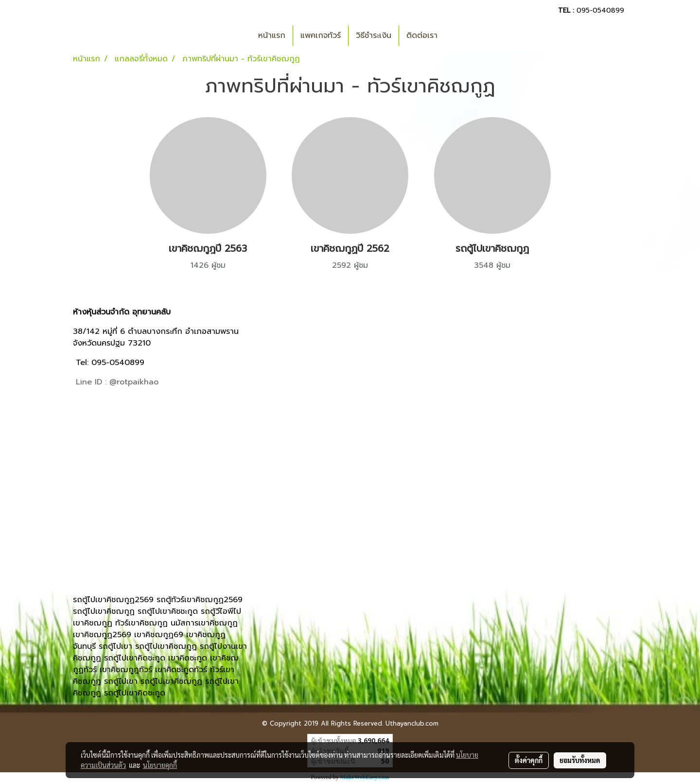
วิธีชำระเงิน (374, 35)
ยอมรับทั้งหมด (580, 760)
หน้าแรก (272, 35)
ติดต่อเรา (422, 35)
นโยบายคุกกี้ (160, 765)
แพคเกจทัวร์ (321, 35)
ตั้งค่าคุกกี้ (529, 760)
